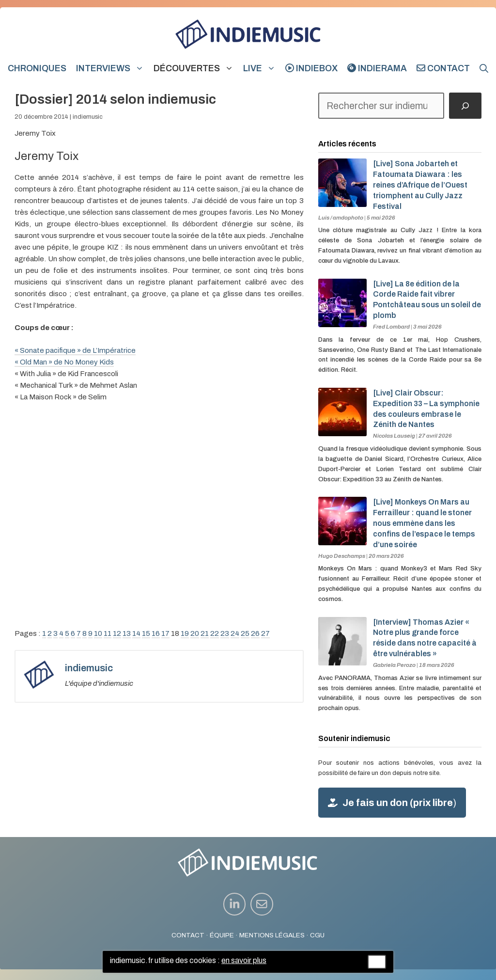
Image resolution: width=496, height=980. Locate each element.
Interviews (112, 68)
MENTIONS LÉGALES (272, 935)
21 (205, 633)
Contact (443, 68)
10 (98, 633)
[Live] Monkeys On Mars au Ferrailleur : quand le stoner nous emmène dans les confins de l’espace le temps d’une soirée (424, 523)
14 (136, 633)
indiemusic (88, 117)
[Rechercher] (465, 106)
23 (225, 633)
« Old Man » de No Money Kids (64, 362)
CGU (317, 935)
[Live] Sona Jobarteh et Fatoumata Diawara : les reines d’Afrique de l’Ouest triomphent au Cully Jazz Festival (420, 185)
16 (156, 633)
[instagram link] (235, 904)
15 (146, 633)
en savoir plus (244, 960)
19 (185, 633)
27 (265, 633)
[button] (484, 68)
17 (165, 633)
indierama (377, 68)
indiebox (311, 68)
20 (195, 633)
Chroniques (37, 68)
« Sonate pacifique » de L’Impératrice (75, 350)
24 (235, 633)
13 (127, 633)
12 (117, 633)
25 (245, 633)
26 (255, 633)
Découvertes (196, 68)
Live (262, 68)
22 (215, 633)
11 (108, 633)
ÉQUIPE (222, 935)
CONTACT (188, 935)
